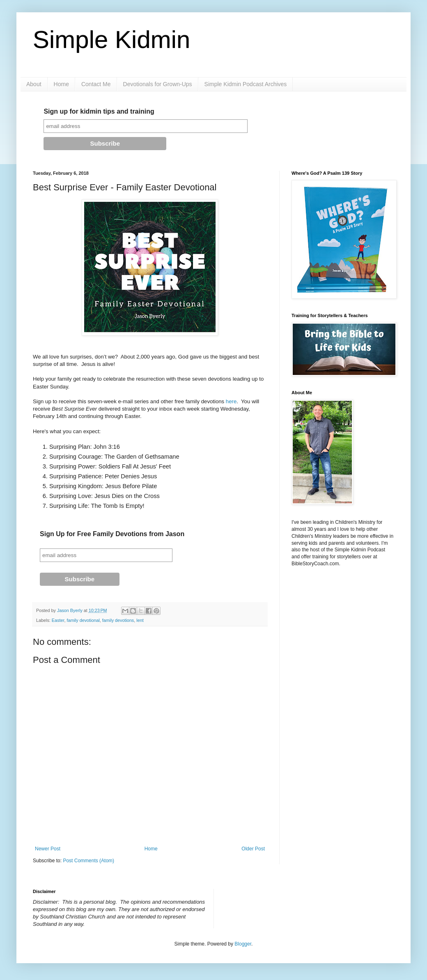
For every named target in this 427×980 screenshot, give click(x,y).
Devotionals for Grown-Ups (158, 84)
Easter (58, 620)
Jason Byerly (70, 610)
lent (140, 620)
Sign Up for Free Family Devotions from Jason (112, 534)
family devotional (83, 620)
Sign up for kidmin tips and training (99, 111)
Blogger (243, 944)
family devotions (118, 620)
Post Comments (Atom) (88, 861)
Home (61, 84)
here (231, 401)
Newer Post (48, 849)
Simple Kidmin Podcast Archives (246, 84)
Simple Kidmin (111, 40)
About (34, 84)
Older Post (253, 849)
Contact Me (96, 84)
